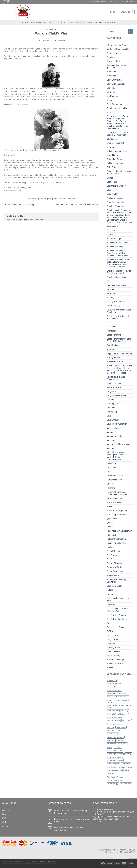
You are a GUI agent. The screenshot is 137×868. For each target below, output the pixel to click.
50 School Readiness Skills (119, 49)
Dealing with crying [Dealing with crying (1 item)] (114, 690)
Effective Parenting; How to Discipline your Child (119, 272)
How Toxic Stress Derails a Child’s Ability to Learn (69, 829)
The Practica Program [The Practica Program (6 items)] (115, 777)
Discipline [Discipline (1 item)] (123, 694)
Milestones (111, 464)
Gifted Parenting (114, 335)
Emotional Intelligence (117, 277)
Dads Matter (112, 194)
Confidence (112, 182)
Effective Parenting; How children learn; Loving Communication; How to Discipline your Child (118, 263)
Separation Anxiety (115, 567)
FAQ (110, 2)
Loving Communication (117, 424)
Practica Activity (114, 502)
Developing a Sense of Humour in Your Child (72, 820)
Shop (90, 23)
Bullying (110, 147)
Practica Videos (39, 23)
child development (115, 163)
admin (63, 41)
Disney (110, 235)
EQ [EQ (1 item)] (127, 711)
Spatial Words (113, 575)
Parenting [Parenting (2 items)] (118, 747)
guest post (111, 349)
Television (111, 605)
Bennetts (111, 92)
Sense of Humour (115, 563)
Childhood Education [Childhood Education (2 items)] (115, 687)
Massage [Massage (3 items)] (119, 741)
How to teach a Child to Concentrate (117, 378)
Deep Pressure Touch (116, 202)
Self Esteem (112, 559)
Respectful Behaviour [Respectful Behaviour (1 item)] (115, 760)
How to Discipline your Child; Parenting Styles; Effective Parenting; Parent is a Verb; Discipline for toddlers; (119, 369)
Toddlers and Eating (116, 627)
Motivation (111, 468)
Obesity (110, 484)
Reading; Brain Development (120, 531)
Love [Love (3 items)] (118, 731)
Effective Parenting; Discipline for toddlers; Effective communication (118, 253)
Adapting (111, 57)
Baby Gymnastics (114, 80)
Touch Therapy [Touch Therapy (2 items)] (113, 784)
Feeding (110, 298)
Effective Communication (118, 243)
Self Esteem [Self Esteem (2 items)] (112, 767)
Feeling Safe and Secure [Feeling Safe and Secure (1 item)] (116, 714)
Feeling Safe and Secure (118, 302)
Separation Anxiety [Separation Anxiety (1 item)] (125, 767)
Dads (109, 190)
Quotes (110, 523)
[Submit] (131, 31)
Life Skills (111, 408)
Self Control (112, 555)
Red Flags (111, 535)
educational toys (114, 239)
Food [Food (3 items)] (130, 714)
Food (109, 323)
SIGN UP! (98, 821)
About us (6, 810)
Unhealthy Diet (113, 652)
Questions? (112, 519)
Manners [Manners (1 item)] (111, 741)
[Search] (22, 23)
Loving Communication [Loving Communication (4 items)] (116, 737)
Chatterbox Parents (115, 159)
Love (109, 416)
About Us (54, 23)
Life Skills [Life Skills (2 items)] (111, 731)
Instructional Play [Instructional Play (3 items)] (113, 721)
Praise (109, 506)
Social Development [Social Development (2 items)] (115, 770)
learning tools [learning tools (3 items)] (121, 727)
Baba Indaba (112, 72)
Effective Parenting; (115, 247)
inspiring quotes (51, 30)
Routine (110, 547)
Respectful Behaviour (116, 543)
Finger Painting (113, 306)
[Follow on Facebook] (4, 2)
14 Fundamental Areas (117, 45)
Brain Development (115, 143)
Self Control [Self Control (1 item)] (126, 764)
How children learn (115, 362)
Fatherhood (112, 294)
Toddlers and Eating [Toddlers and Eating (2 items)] (115, 780)
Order (117, 2)
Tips (109, 623)
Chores (110, 178)
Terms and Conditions (98, 2)
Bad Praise (112, 88)
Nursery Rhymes (114, 480)
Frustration (111, 331)
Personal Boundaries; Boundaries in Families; (117, 493)
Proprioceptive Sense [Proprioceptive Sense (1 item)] (115, 754)
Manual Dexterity (114, 436)
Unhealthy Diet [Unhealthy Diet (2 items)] (126, 784)
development (112, 226)
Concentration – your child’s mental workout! (77, 205)
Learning (111, 400)
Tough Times (112, 639)
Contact (74, 23)
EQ (108, 281)
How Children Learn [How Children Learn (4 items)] (115, 717)
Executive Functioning (117, 285)
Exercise (110, 290)
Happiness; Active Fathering (119, 353)
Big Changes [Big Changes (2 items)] (112, 680)
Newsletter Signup (128, 2)
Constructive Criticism (116, 186)
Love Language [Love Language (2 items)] (113, 734)
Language (111, 392)
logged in (23, 220)
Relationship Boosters (116, 539)
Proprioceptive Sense (116, 515)
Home (27, 23)
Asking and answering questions (117, 66)
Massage (111, 440)
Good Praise (112, 345)
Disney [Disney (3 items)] (110, 697)
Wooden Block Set (115, 664)
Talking (110, 590)
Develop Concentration (117, 206)
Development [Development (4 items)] (112, 694)
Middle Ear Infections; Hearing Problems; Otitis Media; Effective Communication (118, 456)
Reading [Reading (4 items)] (128, 754)
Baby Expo (111, 76)
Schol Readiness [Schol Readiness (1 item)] (113, 764)
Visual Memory (113, 656)
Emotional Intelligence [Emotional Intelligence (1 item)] (115, 711)
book (109, 112)
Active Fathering (114, 53)
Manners (111, 432)
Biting (109, 100)
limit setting (112, 412)
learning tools (113, 404)
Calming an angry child (117, 151)
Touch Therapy (113, 635)
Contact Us (7, 826)
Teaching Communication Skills (118, 599)
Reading (110, 527)
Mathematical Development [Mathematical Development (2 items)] (117, 744)
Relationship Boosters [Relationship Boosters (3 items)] (115, 757)
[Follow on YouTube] (8, 2)
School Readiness (115, 551)
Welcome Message (115, 660)
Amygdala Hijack (114, 61)
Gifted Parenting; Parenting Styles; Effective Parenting (119, 340)
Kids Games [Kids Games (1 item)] (127, 721)
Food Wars (112, 327)
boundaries (112, 139)
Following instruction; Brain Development (119, 311)
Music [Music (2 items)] (109, 747)
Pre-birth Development (117, 511)
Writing (110, 668)
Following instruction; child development (118, 317)
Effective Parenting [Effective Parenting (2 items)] (122, 697)
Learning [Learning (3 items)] (111, 727)
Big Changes (112, 96)
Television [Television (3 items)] (111, 774)
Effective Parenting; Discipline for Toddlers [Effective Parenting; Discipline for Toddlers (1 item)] (119, 701)
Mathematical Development (119, 444)
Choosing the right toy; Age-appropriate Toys (119, 172)
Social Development (116, 571)
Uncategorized (113, 647)
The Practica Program (116, 615)
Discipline (111, 230)
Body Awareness (114, 104)
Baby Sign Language (116, 84)
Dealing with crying (115, 198)
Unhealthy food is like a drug (19, 205)
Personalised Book (115, 498)
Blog (83, 23)
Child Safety (112, 167)
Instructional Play (114, 387)
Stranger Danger (114, 586)
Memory (110, 448)
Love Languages (114, 420)
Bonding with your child (117, 108)
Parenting (111, 488)
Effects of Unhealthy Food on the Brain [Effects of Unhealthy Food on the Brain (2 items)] (119, 706)
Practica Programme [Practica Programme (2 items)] (115, 750)
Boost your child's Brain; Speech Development (117, 134)
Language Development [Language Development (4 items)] (116, 724)
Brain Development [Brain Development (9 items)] (114, 683)
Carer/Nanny (112, 155)
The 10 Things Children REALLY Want (117, 610)
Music (109, 472)
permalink (71, 199)
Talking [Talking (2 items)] (127, 770)
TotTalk (110, 631)
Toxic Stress (112, 643)
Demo (64, 23)
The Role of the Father (117, 619)
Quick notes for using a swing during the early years (70, 812)
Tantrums (111, 594)
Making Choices (114, 428)
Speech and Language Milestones (117, 581)
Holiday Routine (114, 358)
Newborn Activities (115, 476)
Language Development (117, 396)
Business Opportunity (106, 23)
